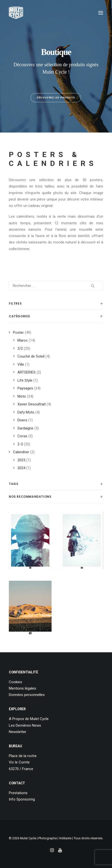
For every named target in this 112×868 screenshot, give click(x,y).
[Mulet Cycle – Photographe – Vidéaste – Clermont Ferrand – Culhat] (16, 13)
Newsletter (18, 732)
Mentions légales (22, 688)
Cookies (15, 682)
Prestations (18, 793)
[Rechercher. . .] (56, 286)
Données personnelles (27, 695)
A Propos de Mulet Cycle (29, 719)
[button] (101, 13)
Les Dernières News (25, 725)
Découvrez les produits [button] (56, 98)
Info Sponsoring (22, 799)
